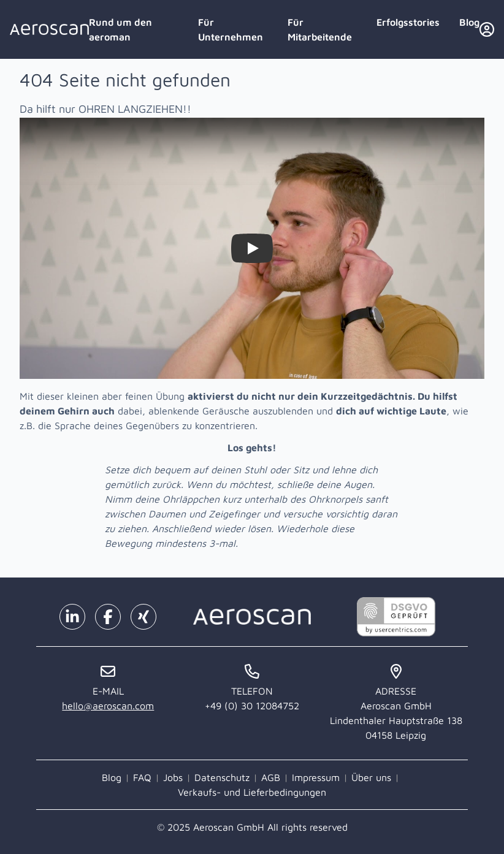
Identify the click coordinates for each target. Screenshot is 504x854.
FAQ (142, 777)
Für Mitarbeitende (320, 29)
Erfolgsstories (408, 22)
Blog (469, 22)
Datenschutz (222, 777)
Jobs (173, 777)
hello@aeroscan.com (108, 706)
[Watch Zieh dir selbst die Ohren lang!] (252, 248)
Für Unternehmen (231, 29)
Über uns (371, 777)
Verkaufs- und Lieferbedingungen (252, 792)
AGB (271, 777)
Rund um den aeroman (120, 29)
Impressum (316, 777)
